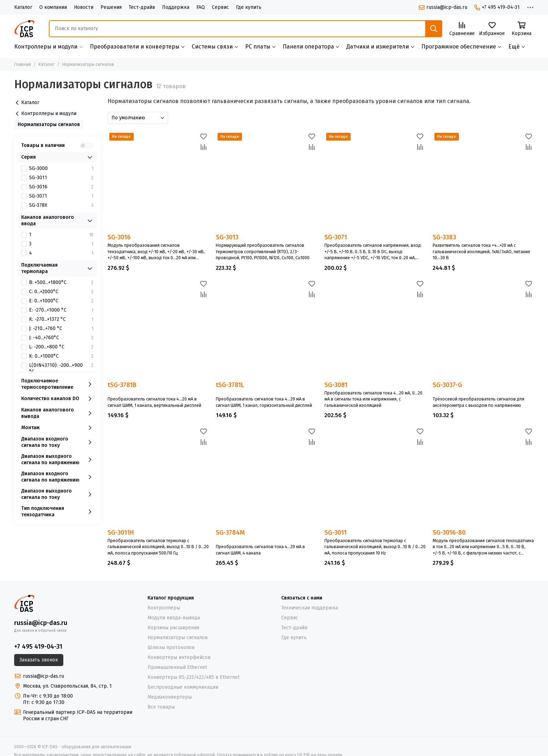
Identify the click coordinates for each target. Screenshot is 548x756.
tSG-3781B (122, 385)
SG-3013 (227, 237)
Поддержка (176, 7)
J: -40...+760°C (61, 338)
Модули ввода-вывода (174, 618)
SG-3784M (230, 533)
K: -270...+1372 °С (61, 319)
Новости (84, 7)
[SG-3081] (375, 329)
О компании (53, 7)
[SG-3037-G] (483, 329)
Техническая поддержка (310, 608)
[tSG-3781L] (266, 329)
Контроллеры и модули (46, 113)
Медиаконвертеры (170, 697)
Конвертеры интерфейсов (179, 657)
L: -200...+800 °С (61, 347)
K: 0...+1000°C (61, 356)
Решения (111, 7)
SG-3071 (336, 237)
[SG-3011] (375, 477)
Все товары (161, 707)
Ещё (514, 47)
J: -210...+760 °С (61, 329)
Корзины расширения (173, 628)
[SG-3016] (158, 182)
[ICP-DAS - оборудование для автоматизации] (24, 29)
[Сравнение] (462, 29)
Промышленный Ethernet (177, 667)
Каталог (23, 7)
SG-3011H (121, 533)
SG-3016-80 (449, 533)
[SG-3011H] (158, 477)
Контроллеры (164, 608)
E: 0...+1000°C (61, 301)
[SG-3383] (483, 182)
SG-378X (61, 205)
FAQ (201, 7)
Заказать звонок (39, 660)
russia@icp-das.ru (443, 7)
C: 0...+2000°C (61, 292)
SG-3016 (119, 237)
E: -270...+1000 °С (61, 310)
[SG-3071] (375, 182)
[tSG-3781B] (158, 329)
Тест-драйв (142, 7)
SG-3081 (336, 385)
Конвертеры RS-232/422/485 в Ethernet (194, 677)
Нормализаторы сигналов (49, 124)
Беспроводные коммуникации (183, 687)
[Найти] (434, 29)
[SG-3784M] (266, 477)
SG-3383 (444, 237)
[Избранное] (492, 29)
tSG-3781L (230, 385)
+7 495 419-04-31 (497, 7)
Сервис (220, 7)
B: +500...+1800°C (61, 283)
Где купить (249, 7)
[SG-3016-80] (483, 477)
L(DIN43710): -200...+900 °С (61, 368)
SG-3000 (61, 169)
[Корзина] (521, 29)
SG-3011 (336, 533)
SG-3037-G (447, 385)
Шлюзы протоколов (171, 647)
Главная (22, 64)
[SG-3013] (266, 182)
